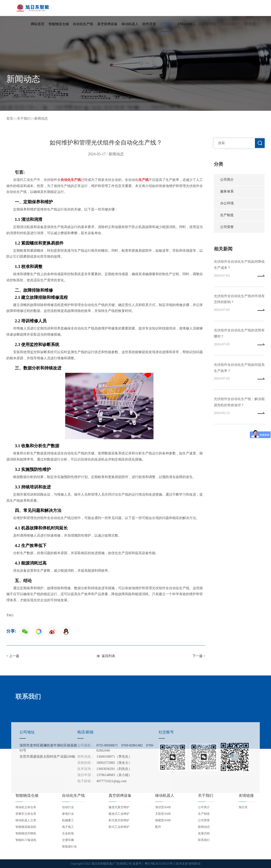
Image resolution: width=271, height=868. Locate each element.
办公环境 (227, 203)
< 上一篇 (13, 656)
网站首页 (38, 24)
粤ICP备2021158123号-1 (160, 864)
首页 (10, 118)
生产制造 (227, 215)
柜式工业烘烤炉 (119, 827)
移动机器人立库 (26, 820)
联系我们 (204, 840)
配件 (158, 827)
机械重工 (68, 820)
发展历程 (204, 833)
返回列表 (106, 656)
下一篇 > (199, 656)
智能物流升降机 (26, 833)
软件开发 (149, 24)
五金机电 (68, 833)
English (185, 24)
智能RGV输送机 (26, 840)
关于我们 (167, 24)
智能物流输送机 (26, 827)
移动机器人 (130, 24)
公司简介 (227, 180)
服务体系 (227, 191)
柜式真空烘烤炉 (119, 820)
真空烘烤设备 (107, 24)
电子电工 (68, 827)
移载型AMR (163, 820)
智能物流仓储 (59, 24)
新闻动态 (41, 118)
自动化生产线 (83, 24)
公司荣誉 (227, 227)
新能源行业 (69, 847)
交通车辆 (68, 840)
